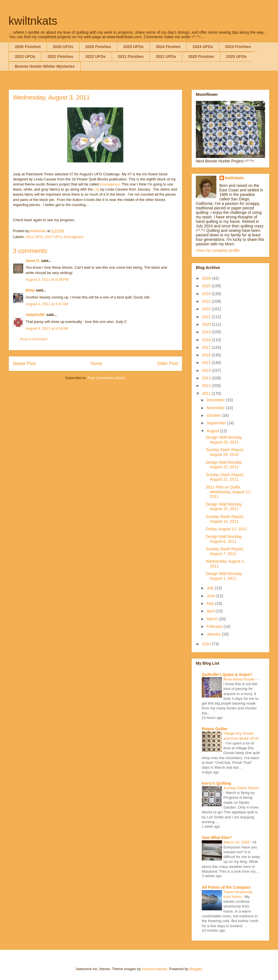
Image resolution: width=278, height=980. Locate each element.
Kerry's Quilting (216, 783)
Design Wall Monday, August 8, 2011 (224, 539)
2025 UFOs (133, 47)
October (214, 415)
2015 (207, 363)
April (211, 611)
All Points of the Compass (226, 887)
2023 (207, 301)
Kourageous (110, 184)
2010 (207, 644)
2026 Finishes (28, 47)
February (215, 626)
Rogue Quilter (215, 729)
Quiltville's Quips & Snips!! (227, 675)
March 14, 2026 (237, 842)
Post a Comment (34, 339)
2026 (207, 278)
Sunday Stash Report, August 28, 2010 (225, 452)
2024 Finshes (168, 47)
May (211, 603)
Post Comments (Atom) (107, 378)
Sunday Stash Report (241, 788)
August (213, 431)
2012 (207, 386)
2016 (207, 355)
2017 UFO (53, 237)
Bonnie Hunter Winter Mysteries (45, 66)
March (213, 619)
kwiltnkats (33, 21)
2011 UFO (34, 237)
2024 (207, 294)
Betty (30, 290)
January (214, 634)
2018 (207, 340)
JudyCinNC (35, 315)
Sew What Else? (217, 838)
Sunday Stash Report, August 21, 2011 (225, 477)
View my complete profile (218, 250)
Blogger (196, 969)
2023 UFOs (25, 56)
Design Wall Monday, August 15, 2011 (224, 507)
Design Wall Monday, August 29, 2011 (224, 440)
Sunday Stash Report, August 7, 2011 (225, 551)
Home (97, 364)
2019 (207, 332)
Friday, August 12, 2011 (226, 529)
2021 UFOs (166, 56)
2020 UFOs (236, 56)
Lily (97, 189)
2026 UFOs (63, 47)
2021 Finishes (131, 56)
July (211, 588)
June (211, 596)
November (216, 408)
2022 (207, 309)
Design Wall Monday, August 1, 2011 (224, 576)
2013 (207, 378)
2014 (207, 370)
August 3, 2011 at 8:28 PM (47, 279)
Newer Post (24, 364)
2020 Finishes (201, 56)
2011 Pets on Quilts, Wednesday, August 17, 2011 (228, 492)
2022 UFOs (95, 56)
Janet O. (33, 261)
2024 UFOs (203, 47)
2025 (207, 286)
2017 (207, 347)
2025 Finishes (98, 47)
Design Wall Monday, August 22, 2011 (224, 465)
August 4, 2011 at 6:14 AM (47, 328)
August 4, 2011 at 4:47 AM (47, 304)
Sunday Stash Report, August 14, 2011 (225, 519)
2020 (207, 324)
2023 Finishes (238, 47)
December (216, 400)
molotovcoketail (154, 969)
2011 (207, 393)
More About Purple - (241, 679)
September (217, 423)
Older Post (167, 364)
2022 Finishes (60, 56)
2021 (207, 317)
